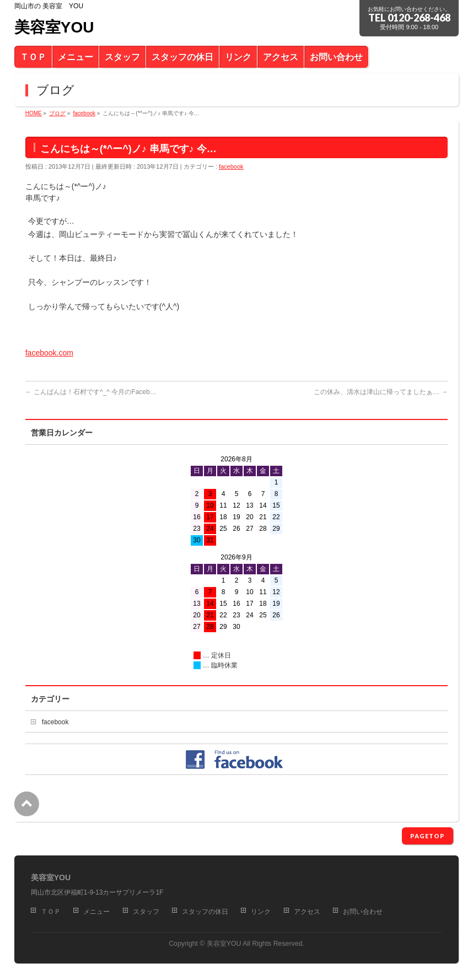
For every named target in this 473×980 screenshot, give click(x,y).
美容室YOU (54, 27)
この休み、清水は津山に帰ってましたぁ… (381, 392)
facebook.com (49, 353)
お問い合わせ (363, 912)
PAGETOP (428, 836)
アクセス (307, 912)
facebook (231, 166)
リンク (261, 912)
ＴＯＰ (51, 912)
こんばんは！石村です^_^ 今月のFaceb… (91, 392)
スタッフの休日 (205, 912)
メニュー (96, 912)
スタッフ (146, 912)
